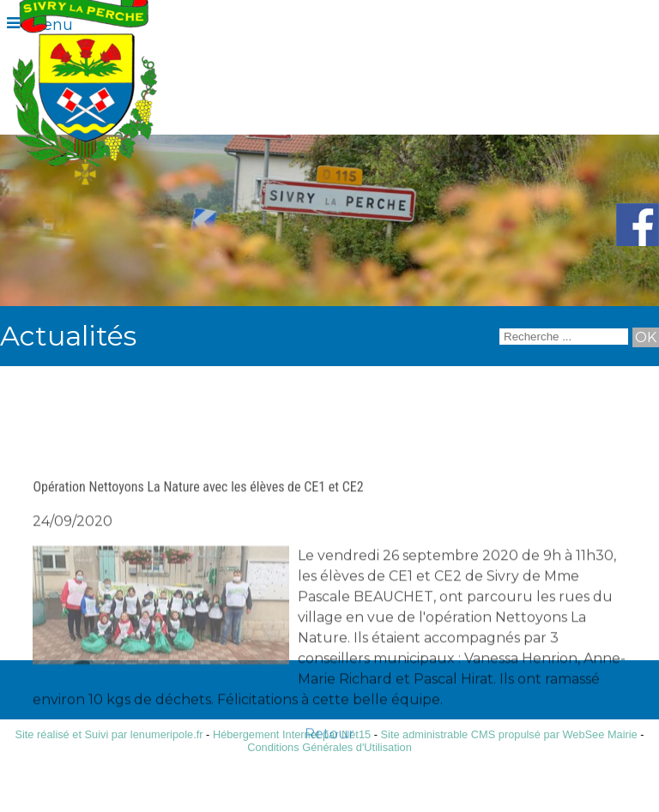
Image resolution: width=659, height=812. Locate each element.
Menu (51, 25)
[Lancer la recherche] (646, 337)
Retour (329, 774)
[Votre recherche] (564, 337)
